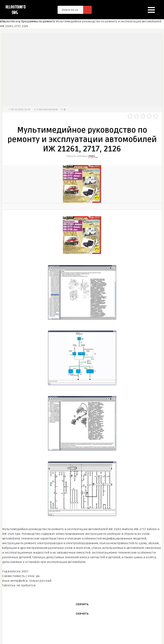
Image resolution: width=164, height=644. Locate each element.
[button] (151, 10)
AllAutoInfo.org (10, 21)
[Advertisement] (82, 70)
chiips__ (93, 156)
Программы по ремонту (38, 21)
